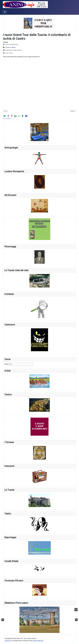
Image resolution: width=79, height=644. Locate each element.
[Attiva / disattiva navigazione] (5, 12)
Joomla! (7, 641)
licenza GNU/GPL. (38, 641)
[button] (39, 620)
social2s (9, 118)
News (14, 47)
